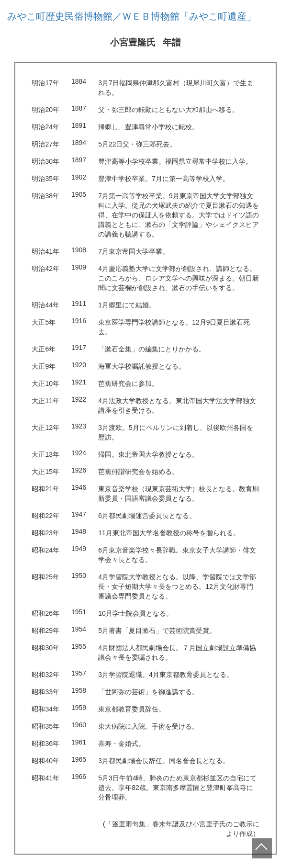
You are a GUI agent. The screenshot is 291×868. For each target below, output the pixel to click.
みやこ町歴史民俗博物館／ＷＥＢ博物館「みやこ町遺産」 (132, 16)
